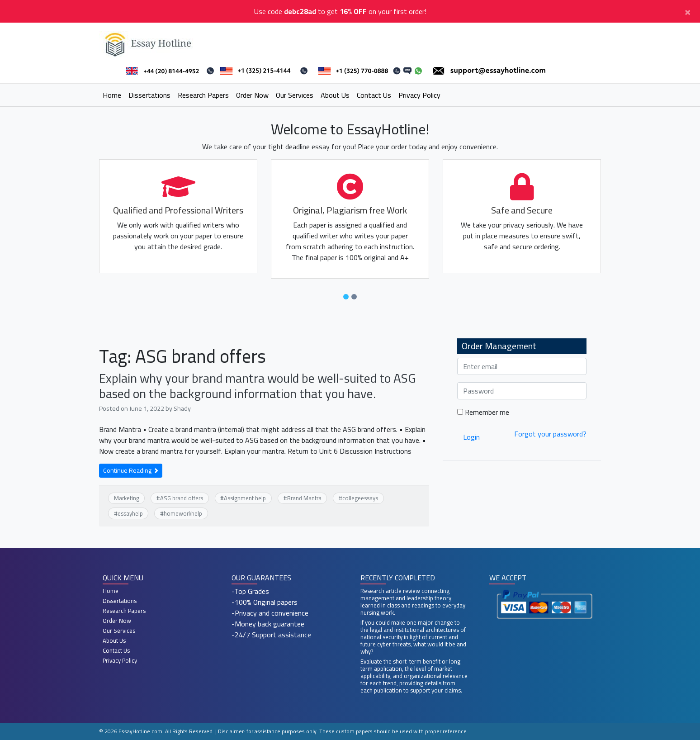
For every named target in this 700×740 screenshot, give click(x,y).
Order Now (252, 95)
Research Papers (203, 95)
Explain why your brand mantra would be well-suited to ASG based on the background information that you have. (258, 386)
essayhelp (130, 513)
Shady (182, 408)
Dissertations (149, 95)
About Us (335, 95)
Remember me (483, 412)
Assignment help (245, 498)
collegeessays (360, 498)
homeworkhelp (183, 513)
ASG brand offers (182, 498)
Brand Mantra (304, 498)
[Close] (688, 11)
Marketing (127, 498)
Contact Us (374, 95)
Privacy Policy (419, 95)
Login (471, 437)
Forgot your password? (550, 434)
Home (112, 95)
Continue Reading (131, 470)
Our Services (295, 95)
